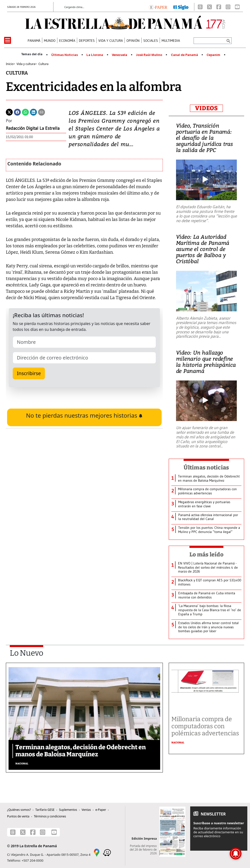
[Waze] (107, 852)
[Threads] (200, 7)
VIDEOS (206, 108)
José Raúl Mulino (149, 55)
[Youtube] (237, 7)
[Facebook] (219, 7)
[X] (209, 7)
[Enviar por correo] (42, 112)
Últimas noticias (206, 467)
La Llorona (95, 55)
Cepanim (213, 55)
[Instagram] (228, 7)
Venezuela (120, 55)
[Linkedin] (33, 112)
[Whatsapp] (25, 112)
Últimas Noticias (65, 55)
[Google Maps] (97, 852)
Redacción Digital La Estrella (33, 128)
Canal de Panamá (184, 55)
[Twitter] (9, 112)
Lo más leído (206, 554)
